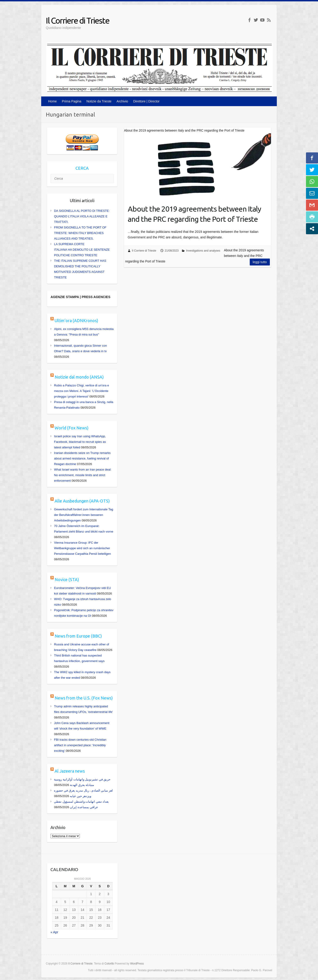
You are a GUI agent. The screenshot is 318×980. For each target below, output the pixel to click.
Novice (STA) (67, 579)
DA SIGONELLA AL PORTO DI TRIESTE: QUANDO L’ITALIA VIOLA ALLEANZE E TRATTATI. (82, 216)
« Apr (54, 932)
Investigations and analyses (203, 251)
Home (52, 101)
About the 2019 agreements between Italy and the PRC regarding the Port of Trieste (194, 214)
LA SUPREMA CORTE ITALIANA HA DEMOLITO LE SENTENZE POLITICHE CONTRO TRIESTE (82, 250)
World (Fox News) (72, 428)
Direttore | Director (146, 101)
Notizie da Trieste (99, 101)
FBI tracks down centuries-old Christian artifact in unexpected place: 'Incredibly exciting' (80, 745)
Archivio (122, 101)
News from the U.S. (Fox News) (84, 698)
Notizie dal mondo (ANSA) (79, 377)
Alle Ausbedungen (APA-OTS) (82, 501)
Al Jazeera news (70, 771)
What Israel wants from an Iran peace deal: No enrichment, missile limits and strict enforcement (83, 475)
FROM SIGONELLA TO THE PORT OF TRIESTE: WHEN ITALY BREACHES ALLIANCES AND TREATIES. (80, 233)
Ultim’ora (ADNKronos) (76, 321)
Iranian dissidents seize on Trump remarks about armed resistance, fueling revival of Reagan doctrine (82, 458)
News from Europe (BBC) (78, 636)
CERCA (82, 168)
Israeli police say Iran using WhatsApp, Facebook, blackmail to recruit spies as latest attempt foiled (80, 442)
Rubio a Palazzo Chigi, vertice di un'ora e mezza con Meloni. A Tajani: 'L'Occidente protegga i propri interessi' (81, 391)
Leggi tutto (260, 262)
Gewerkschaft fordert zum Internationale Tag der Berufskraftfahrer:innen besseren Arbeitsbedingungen (84, 515)
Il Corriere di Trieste (78, 20)
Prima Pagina (72, 101)
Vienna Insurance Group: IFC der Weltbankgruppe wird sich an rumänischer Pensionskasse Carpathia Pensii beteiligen (82, 548)
